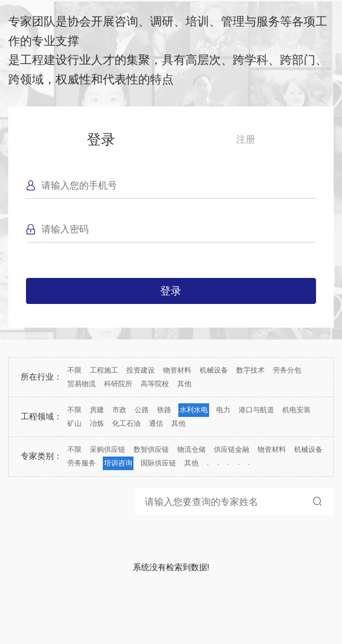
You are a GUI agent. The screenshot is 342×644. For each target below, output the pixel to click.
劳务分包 (287, 370)
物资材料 (177, 370)
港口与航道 (256, 410)
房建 (97, 410)
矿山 (74, 423)
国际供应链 (158, 463)
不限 (74, 370)
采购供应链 (108, 449)
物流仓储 (191, 449)
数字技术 (250, 370)
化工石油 (126, 423)
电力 (223, 410)
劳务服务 (82, 463)
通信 (156, 423)
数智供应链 (151, 449)
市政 (119, 410)
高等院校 (155, 384)
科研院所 (118, 384)
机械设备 (214, 370)
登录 (101, 139)
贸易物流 (82, 384)
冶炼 (97, 423)
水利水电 (194, 410)
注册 (246, 139)
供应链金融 (232, 449)
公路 (142, 410)
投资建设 (141, 370)
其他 (184, 384)
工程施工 (104, 370)
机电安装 (297, 410)
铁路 (164, 410)
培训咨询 (118, 463)
